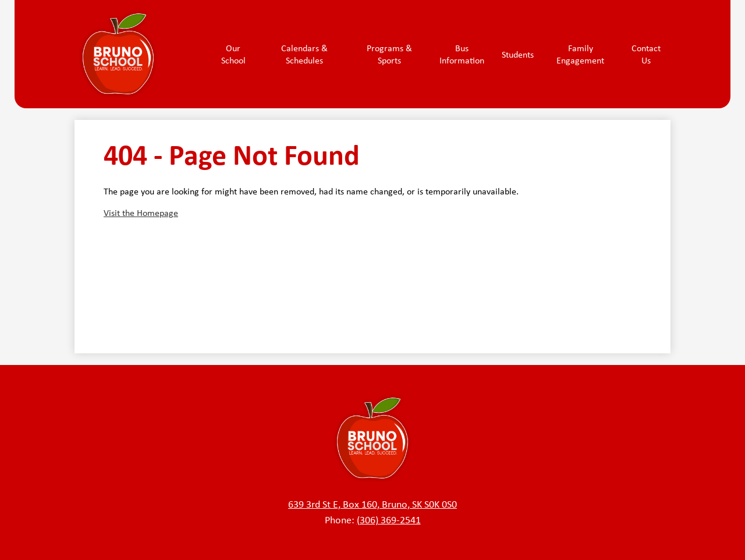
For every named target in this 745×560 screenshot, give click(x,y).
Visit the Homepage (141, 213)
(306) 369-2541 (389, 520)
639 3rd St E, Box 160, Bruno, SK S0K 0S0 (372, 504)
